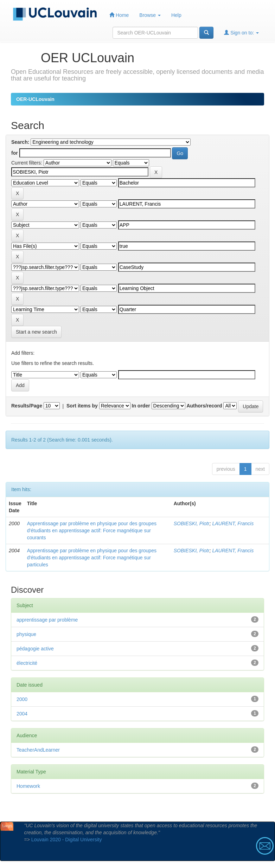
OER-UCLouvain (35, 99)
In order (141, 406)
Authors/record (204, 406)
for (15, 153)
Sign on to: (241, 33)
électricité (27, 663)
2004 (22, 714)
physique (26, 634)
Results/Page (27, 406)
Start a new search (36, 332)
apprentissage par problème (47, 620)
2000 (22, 699)
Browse (150, 15)
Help (176, 15)
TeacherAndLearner (38, 750)
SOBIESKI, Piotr (192, 523)
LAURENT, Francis (233, 523)
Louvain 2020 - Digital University (67, 840)
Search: (20, 142)
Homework (28, 786)
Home (119, 15)
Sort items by (82, 406)
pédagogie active (35, 649)
